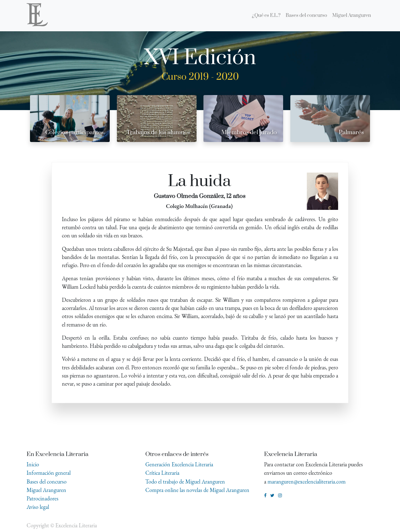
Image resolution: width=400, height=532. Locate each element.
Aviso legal (38, 507)
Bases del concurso (47, 481)
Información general (49, 473)
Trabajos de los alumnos (158, 132)
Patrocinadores (42, 498)
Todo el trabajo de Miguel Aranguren (185, 481)
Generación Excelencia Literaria (179, 464)
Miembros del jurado (249, 132)
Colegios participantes (74, 132)
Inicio (33, 464)
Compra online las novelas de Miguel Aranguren (197, 490)
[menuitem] (266, 16)
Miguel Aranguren (46, 490)
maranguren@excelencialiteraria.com (307, 481)
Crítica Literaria (162, 473)
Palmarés (351, 132)
